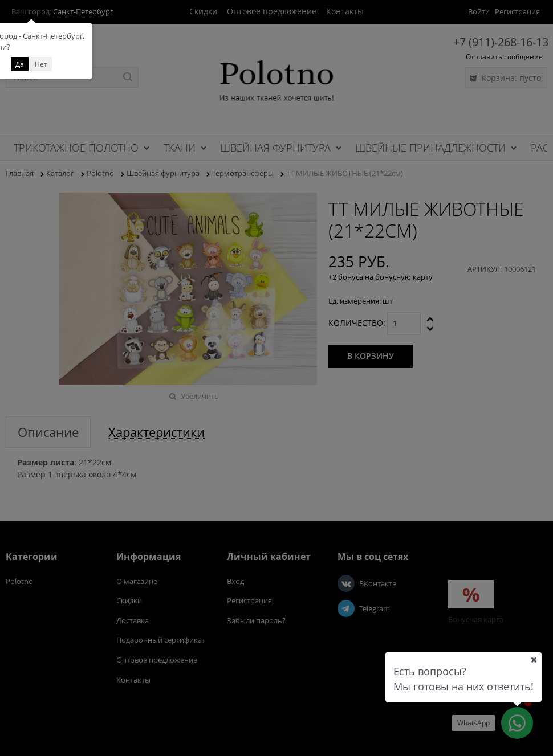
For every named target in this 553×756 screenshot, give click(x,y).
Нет (41, 64)
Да (20, 64)
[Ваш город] (534, 660)
